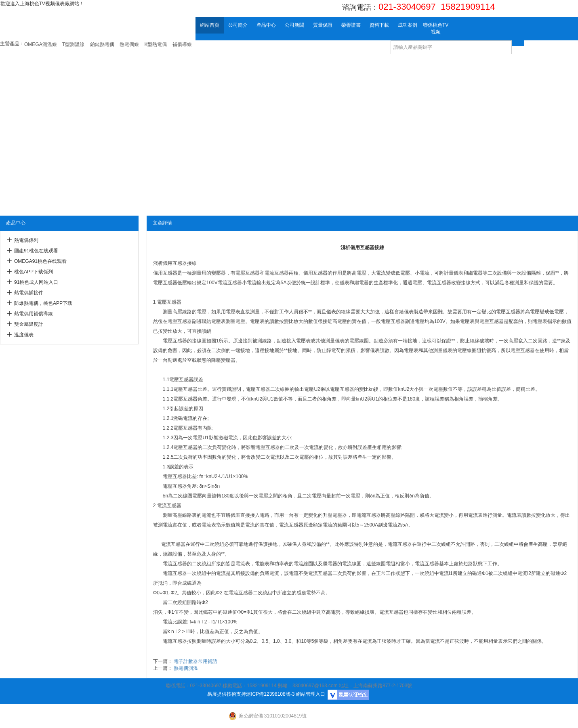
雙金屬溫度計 (29, 324)
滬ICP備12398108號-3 (270, 694)
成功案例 (408, 25)
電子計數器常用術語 (195, 661)
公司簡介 (238, 25)
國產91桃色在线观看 (36, 251)
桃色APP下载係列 (34, 272)
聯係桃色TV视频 (436, 28)
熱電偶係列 (26, 240)
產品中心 (266, 25)
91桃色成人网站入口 (36, 282)
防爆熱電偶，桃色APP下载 (43, 303)
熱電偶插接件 (29, 293)
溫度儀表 (24, 335)
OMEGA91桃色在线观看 (40, 261)
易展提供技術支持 (227, 694)
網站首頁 (210, 25)
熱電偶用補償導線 (34, 314)
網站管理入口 (311, 694)
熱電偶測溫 (186, 668)
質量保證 (323, 25)
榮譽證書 (351, 25)
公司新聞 (294, 25)
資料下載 (379, 25)
